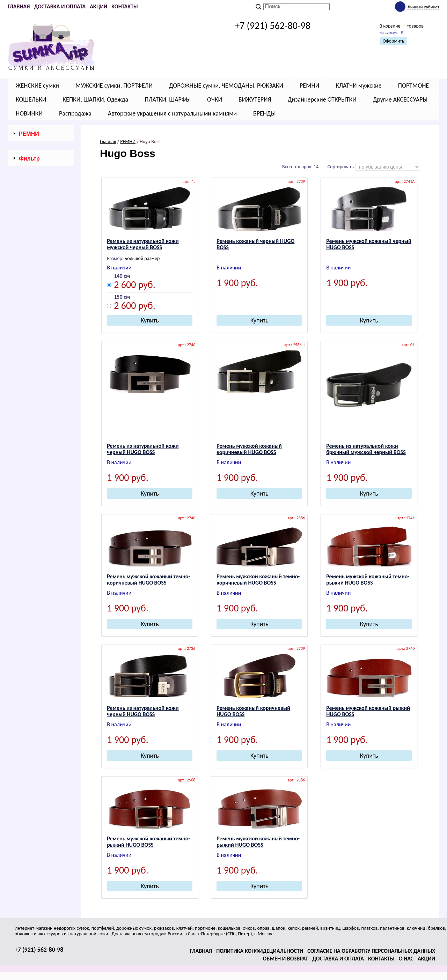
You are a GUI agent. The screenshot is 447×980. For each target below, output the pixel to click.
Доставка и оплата (60, 6)
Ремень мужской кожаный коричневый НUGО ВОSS (249, 449)
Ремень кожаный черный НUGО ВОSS (255, 244)
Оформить (394, 41)
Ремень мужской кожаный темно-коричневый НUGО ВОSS (148, 580)
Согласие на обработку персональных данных (371, 951)
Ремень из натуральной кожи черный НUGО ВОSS (143, 449)
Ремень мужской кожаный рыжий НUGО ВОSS (368, 711)
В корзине (402, 26)
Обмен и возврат (286, 959)
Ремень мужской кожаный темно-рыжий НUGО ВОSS (368, 580)
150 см (122, 297)
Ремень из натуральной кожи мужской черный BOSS (143, 244)
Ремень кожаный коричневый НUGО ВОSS (253, 711)
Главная (19, 6)
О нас (406, 959)
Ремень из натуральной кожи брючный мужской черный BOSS (366, 449)
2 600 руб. (135, 286)
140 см (122, 276)
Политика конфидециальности (260, 951)
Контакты (125, 6)
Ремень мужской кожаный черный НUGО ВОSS (369, 244)
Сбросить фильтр (41, 360)
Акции (98, 6)
